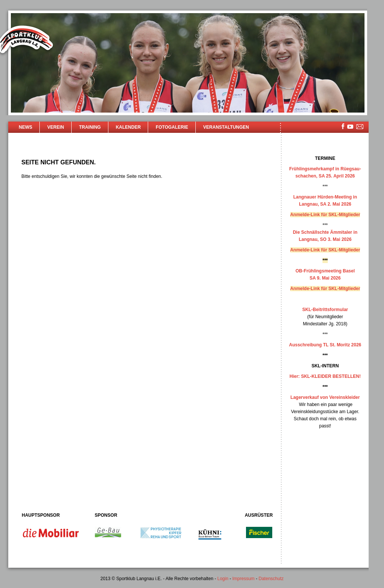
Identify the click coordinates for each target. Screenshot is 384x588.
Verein (56, 127)
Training (90, 127)
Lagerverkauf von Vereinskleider (325, 397)
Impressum (244, 579)
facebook (343, 126)
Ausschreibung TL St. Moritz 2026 (325, 345)
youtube (350, 127)
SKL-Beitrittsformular (325, 310)
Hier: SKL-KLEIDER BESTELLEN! (325, 376)
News (25, 127)
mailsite (360, 127)
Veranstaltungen (226, 127)
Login (223, 579)
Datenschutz (271, 579)
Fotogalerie (172, 127)
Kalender (128, 127)
